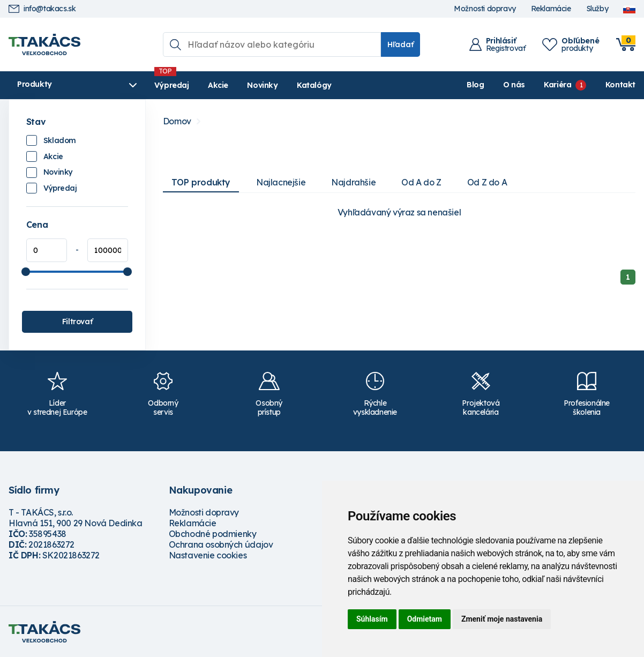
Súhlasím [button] (372, 619)
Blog (475, 85)
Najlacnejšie (281, 182)
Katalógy (314, 85)
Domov (177, 121)
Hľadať (400, 44)
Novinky (262, 85)
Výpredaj (172, 85)
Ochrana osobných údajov (221, 544)
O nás (514, 85)
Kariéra (557, 85)
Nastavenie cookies (208, 555)
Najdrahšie (353, 182)
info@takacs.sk (42, 9)
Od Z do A (487, 182)
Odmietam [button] (425, 619)
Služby (597, 9)
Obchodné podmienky (213, 534)
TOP (201, 182)
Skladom (60, 140)
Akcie (218, 85)
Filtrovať (77, 322)
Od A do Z (421, 182)
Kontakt (620, 85)
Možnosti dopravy (485, 9)
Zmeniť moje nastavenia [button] (502, 619)
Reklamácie (551, 9)
